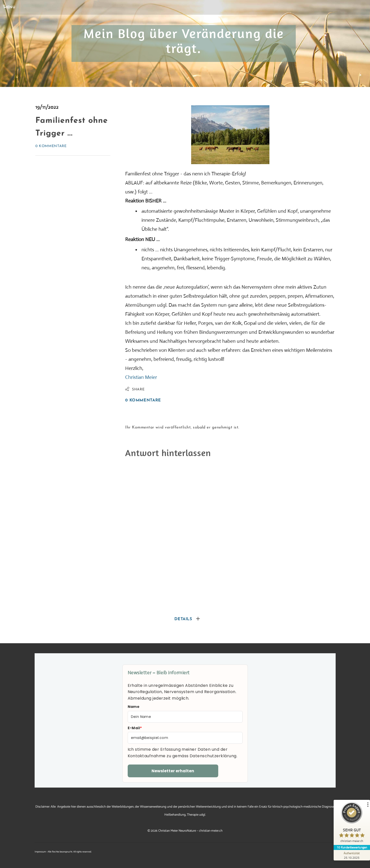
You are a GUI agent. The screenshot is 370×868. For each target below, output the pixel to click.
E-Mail (135, 728)
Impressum (40, 852)
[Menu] (13, 8)
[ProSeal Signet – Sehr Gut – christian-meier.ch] (351, 823)
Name (134, 707)
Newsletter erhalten (173, 771)
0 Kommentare (51, 146)
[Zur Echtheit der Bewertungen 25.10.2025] (351, 855)
